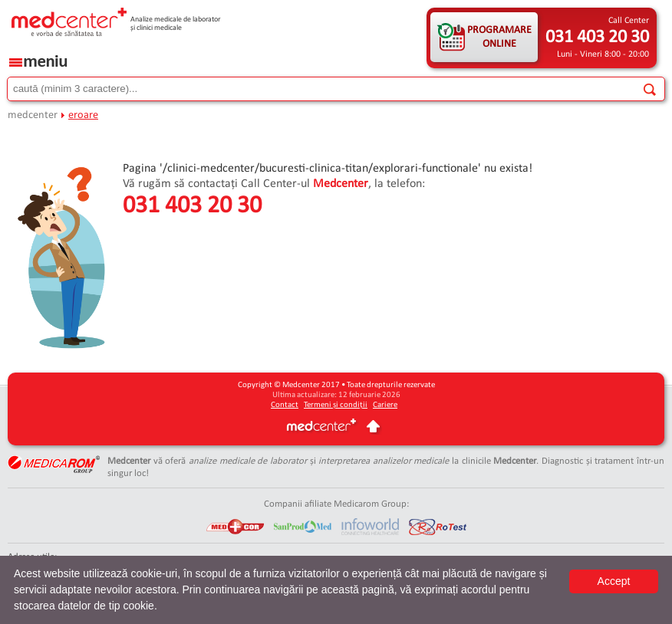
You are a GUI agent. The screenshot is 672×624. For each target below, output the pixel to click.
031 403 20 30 (597, 38)
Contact (285, 405)
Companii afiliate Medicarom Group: (336, 504)
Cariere (385, 405)
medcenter (33, 115)
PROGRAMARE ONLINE (499, 37)
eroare (83, 115)
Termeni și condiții (336, 405)
